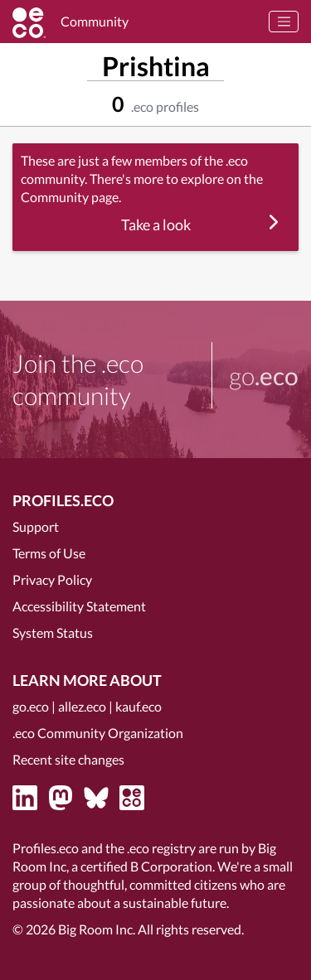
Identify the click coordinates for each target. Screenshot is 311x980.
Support (36, 526)
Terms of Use (49, 553)
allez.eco (82, 706)
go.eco (31, 706)
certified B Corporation (146, 866)
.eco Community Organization (98, 733)
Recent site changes (68, 759)
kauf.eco (138, 706)
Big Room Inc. (97, 929)
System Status (53, 632)
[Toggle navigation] (284, 22)
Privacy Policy (52, 579)
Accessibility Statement (79, 606)
